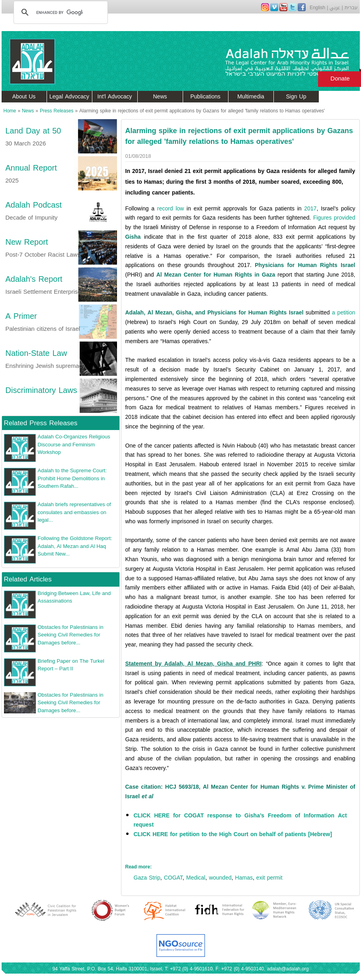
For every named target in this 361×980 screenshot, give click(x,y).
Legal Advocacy (69, 97)
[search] (60, 12)
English (317, 8)
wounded (220, 878)
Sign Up (296, 97)
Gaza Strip (147, 878)
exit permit (269, 878)
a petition (343, 313)
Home (10, 111)
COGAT (173, 878)
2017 (310, 209)
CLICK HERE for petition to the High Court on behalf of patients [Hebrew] (233, 834)
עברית (351, 8)
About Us (24, 97)
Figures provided (334, 218)
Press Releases (57, 111)
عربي (335, 8)
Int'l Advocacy (114, 97)
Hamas (244, 878)
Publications (205, 97)
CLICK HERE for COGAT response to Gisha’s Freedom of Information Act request (240, 820)
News (160, 97)
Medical (196, 878)
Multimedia (251, 97)
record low (171, 209)
